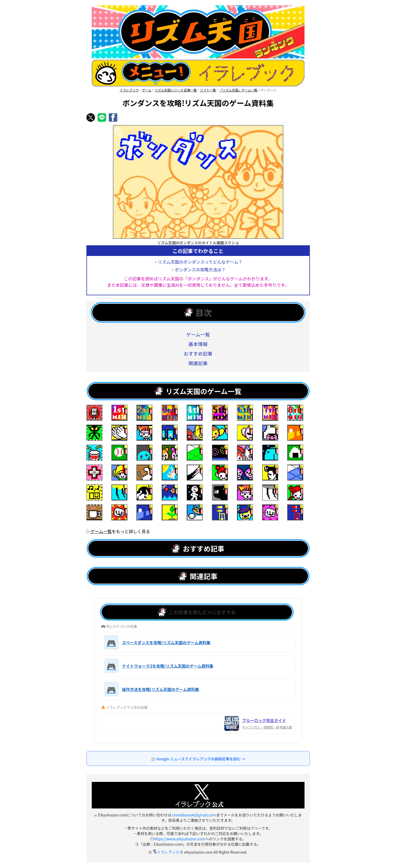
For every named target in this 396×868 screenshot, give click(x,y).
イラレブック (129, 90)
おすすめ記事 (198, 353)
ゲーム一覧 (198, 334)
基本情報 (198, 344)
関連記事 (198, 363)
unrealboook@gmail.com (194, 815)
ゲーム (147, 90)
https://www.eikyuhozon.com (179, 839)
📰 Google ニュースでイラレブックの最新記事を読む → (198, 759)
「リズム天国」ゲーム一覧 (238, 90)
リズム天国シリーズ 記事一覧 (176, 90)
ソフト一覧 (208, 90)
